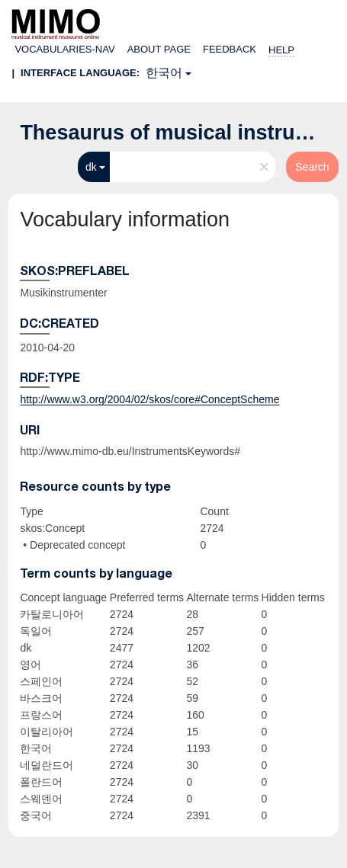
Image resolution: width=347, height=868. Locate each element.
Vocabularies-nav (64, 49)
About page (159, 49)
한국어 (164, 73)
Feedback (230, 49)
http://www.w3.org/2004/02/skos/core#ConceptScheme (149, 399)
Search (312, 167)
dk (91, 167)
